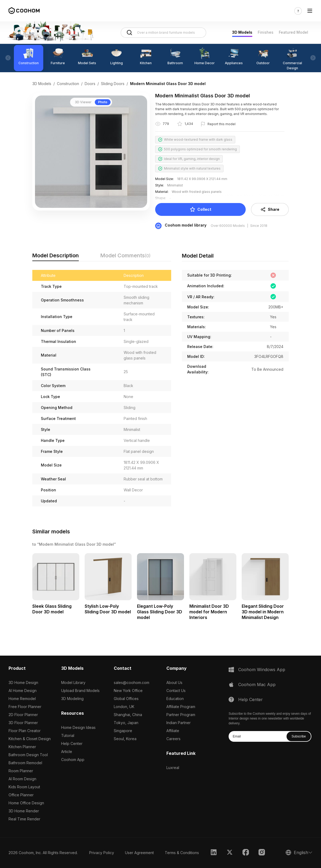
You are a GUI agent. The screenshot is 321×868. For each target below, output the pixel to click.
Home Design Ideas (78, 727)
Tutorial (68, 735)
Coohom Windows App (262, 670)
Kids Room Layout (24, 787)
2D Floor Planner (23, 715)
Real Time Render (24, 819)
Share (270, 209)
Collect (201, 209)
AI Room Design (22, 779)
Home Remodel (22, 699)
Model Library (73, 682)
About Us (174, 682)
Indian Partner (179, 723)
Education (175, 699)
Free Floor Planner (25, 707)
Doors (90, 84)
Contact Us (176, 691)
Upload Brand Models (80, 691)
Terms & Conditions (182, 853)
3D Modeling (72, 699)
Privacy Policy (102, 853)
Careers (173, 739)
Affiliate (173, 731)
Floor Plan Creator (25, 731)
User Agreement (139, 853)
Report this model (222, 124)
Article (67, 752)
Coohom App (73, 760)
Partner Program (181, 715)
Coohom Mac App (257, 685)
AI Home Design (23, 691)
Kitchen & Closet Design (30, 739)
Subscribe (299, 736)
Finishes (266, 32)
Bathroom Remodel (25, 763)
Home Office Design (26, 803)
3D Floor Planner (23, 723)
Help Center (72, 743)
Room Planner (21, 771)
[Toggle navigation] (310, 11)
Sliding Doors (113, 84)
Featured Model (293, 32)
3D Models (242, 32)
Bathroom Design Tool (28, 755)
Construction (68, 84)
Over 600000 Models (228, 226)
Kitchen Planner (22, 747)
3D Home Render (24, 811)
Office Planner (21, 795)
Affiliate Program (181, 707)
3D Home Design (23, 682)
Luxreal (173, 768)
